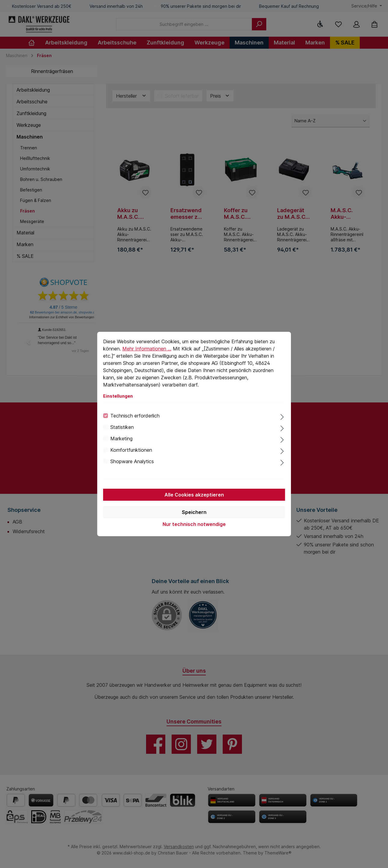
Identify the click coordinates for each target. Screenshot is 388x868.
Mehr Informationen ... (147, 349)
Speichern (194, 512)
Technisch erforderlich (135, 416)
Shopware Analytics (132, 461)
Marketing (121, 439)
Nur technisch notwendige (194, 524)
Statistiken (122, 427)
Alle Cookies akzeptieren (194, 495)
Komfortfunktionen (131, 450)
